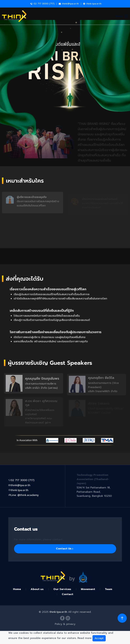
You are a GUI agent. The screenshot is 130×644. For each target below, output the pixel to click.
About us (37, 589)
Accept (99, 638)
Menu (122, 16)
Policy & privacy (65, 624)
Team (109, 589)
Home (17, 589)
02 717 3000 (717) (22, 480)
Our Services (62, 589)
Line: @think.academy (25, 495)
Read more (84, 638)
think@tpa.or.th (70, 4)
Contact (68, 594)
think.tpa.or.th (94, 4)
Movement (88, 589)
